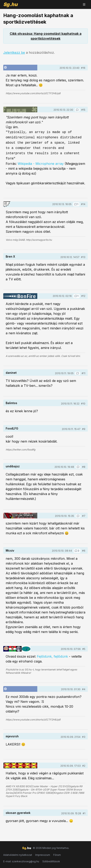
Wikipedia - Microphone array (41, 164)
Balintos (11, 403)
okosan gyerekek (18, 813)
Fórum (57, 855)
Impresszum (43, 855)
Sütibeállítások (51, 861)
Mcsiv (10, 550)
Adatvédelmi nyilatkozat (18, 855)
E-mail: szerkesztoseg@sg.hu (21, 861)
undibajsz (13, 466)
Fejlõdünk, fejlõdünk (52, 656)
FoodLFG (12, 428)
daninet (11, 373)
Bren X (10, 256)
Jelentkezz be (14, 52)
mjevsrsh (12, 736)
